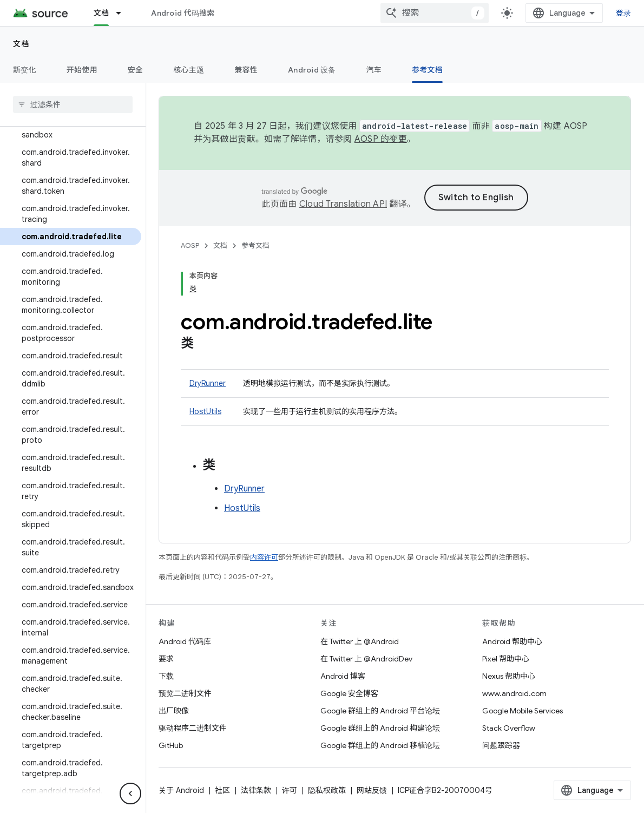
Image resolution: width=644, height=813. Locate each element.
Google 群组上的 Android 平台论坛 (380, 711)
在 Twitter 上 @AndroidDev (366, 659)
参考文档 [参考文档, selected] (427, 70)
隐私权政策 (327, 790)
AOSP (190, 245)
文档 (21, 44)
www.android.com (514, 693)
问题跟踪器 (501, 745)
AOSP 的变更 (381, 139)
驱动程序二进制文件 (193, 728)
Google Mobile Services (523, 711)
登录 (624, 13)
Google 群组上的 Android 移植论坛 (380, 745)
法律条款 (256, 790)
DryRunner (208, 383)
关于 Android (181, 790)
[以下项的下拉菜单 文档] (123, 13)
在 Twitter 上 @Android (360, 641)
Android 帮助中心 (512, 641)
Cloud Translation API (343, 204)
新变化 (25, 70)
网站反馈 (372, 790)
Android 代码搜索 (183, 13)
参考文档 (255, 245)
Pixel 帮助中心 (506, 659)
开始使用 (82, 70)
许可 (290, 790)
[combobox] (435, 13)
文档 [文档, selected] (101, 13)
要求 (166, 659)
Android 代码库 (185, 641)
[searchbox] (73, 104)
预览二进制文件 (185, 693)
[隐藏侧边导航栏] (130, 794)
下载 (166, 676)
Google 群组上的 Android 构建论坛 (380, 728)
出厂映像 (174, 711)
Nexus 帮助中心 (509, 676)
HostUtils (205, 411)
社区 (222, 790)
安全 (136, 70)
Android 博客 (343, 676)
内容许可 (264, 557)
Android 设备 (312, 70)
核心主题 (189, 70)
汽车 (374, 70)
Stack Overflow (509, 728)
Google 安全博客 (349, 693)
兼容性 (246, 70)
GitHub (171, 745)
